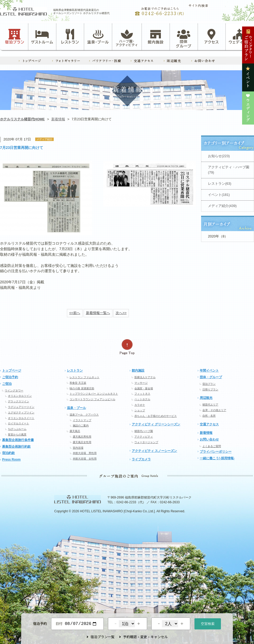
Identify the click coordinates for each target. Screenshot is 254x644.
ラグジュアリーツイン (21, 407)
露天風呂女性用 (82, 442)
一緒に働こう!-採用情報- (217, 458)
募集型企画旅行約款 (16, 447)
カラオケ (140, 405)
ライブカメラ (141, 459)
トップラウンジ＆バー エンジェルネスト (94, 394)
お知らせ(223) (219, 156)
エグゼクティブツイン (21, 413)
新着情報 (58, 119)
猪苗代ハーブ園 (144, 431)
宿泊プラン (15, 37)
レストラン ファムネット (85, 377)
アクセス (212, 37)
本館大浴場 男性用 (85, 453)
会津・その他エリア (214, 410)
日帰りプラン (210, 389)
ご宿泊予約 (10, 377)
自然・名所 (209, 416)
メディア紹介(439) (222, 206)
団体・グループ (211, 377)
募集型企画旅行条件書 (18, 440)
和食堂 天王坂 (78, 383)
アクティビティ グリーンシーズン (156, 424)
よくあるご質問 (212, 446)
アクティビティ (144, 437)
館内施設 (156, 37)
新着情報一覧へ (98, 313)
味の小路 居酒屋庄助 (82, 388)
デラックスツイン (19, 401)
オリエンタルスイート (21, 418)
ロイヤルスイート (19, 423)
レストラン (70, 37)
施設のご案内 (81, 425)
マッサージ (141, 383)
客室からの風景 (17, 435)
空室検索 (208, 623)
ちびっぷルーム (17, 429)
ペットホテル (142, 399)
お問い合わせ (209, 439)
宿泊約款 (8, 453)
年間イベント (209, 370)
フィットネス (142, 394)
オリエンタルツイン (20, 396)
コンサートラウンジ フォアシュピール (92, 399)
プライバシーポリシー (216, 452)
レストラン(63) (220, 184)
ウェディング (240, 37)
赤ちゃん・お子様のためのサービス (156, 416)
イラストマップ (82, 420)
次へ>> (121, 313)
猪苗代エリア (210, 405)
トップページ (12, 370)
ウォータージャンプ (146, 442)
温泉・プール (98, 37)
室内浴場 (78, 448)
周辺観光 (206, 398)
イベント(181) (219, 195)
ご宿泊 (7, 384)
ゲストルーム (42, 37)
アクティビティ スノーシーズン (154, 451)
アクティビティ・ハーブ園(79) (229, 170)
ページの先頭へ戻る (127, 347)
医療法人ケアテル (145, 377)
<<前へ (75, 313)
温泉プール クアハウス (84, 415)
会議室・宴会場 (144, 388)
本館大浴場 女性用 (85, 459)
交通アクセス (209, 424)
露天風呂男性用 (82, 437)
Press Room (11, 460)
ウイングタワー (14, 391)
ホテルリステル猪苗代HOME (22, 119)
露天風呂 (75, 431)
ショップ (140, 410)
